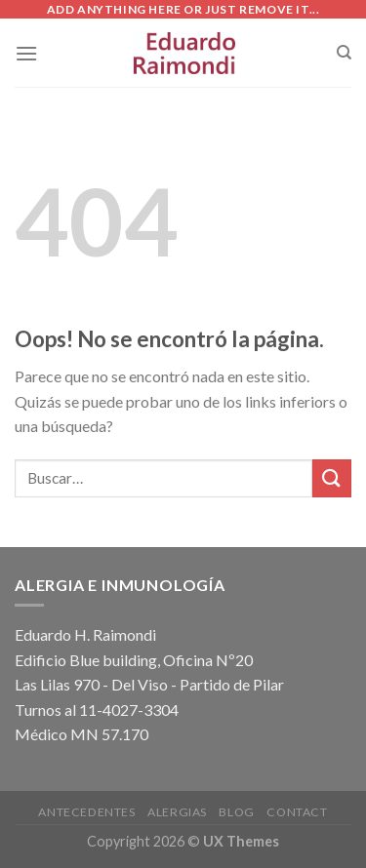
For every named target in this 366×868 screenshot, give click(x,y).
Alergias (177, 812)
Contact (297, 812)
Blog (236, 812)
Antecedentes (86, 812)
